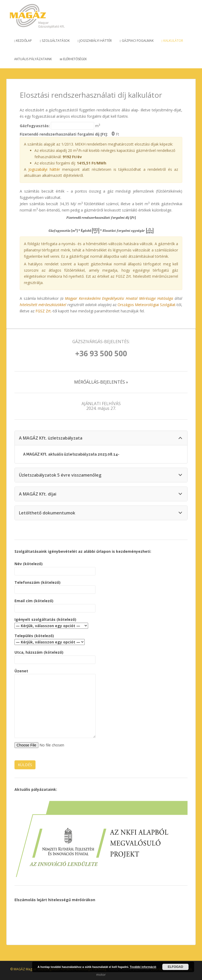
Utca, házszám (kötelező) (55, 656)
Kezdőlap (23, 41)
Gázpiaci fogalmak (137, 41)
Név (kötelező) (55, 567)
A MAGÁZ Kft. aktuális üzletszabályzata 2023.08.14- (71, 454)
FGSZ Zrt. (44, 311)
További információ (143, 967)
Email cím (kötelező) (55, 604)
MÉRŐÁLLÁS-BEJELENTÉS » (101, 382)
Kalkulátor (172, 41)
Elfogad (176, 967)
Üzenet (55, 674)
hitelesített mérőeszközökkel (43, 305)
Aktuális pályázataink (33, 59)
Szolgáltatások (55, 41)
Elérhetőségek (73, 59)
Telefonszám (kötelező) (55, 586)
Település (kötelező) (50, 639)
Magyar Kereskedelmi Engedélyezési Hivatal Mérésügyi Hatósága (119, 298)
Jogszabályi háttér (95, 41)
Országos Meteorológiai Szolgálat (147, 305)
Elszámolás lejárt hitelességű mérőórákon (55, 900)
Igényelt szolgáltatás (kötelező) (51, 623)
